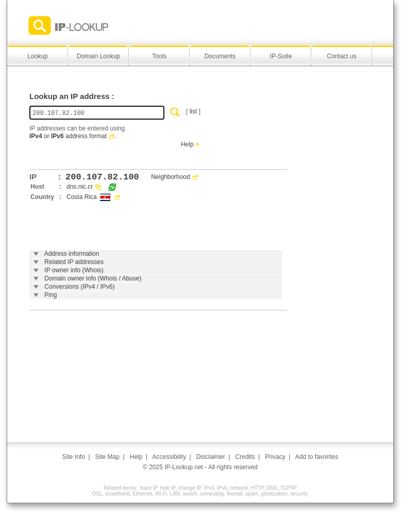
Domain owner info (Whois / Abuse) (93, 278)
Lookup (37, 56)
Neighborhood (170, 177)
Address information (72, 254)
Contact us (341, 56)
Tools (159, 56)
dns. (72, 187)
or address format (68, 136)
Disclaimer (211, 457)
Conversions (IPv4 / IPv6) (79, 287)
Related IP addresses (74, 262)
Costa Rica (82, 197)
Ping (51, 295)
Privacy (275, 457)
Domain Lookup (98, 56)
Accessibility (169, 457)
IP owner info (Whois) (74, 270)
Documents (220, 56)
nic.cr (86, 187)
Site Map (107, 457)
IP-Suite (281, 56)
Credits (245, 457)
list (194, 111)
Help (187, 144)
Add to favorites (317, 457)
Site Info (74, 457)
